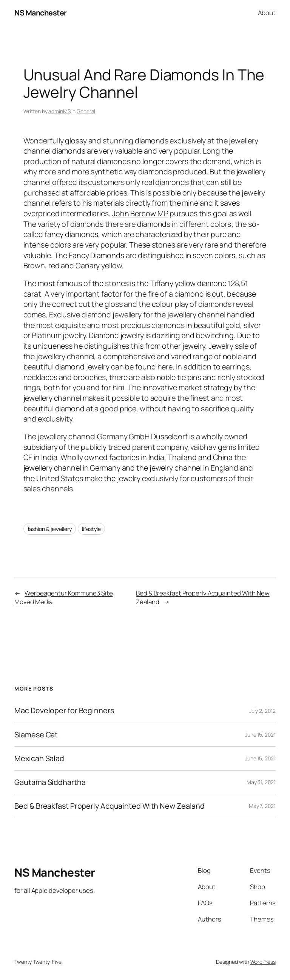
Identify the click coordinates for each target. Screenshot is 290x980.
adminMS (59, 111)
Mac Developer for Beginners (64, 711)
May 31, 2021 (261, 782)
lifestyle (91, 529)
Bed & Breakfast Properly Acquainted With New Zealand (110, 806)
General (86, 111)
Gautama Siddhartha (50, 782)
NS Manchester (41, 13)
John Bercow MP (140, 213)
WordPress (263, 962)
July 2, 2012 (262, 711)
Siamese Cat (36, 735)
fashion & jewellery (50, 529)
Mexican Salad (39, 758)
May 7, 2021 (262, 806)
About (267, 13)
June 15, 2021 (260, 735)
